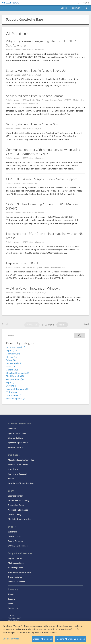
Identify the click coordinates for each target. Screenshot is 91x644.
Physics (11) (12, 357)
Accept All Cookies (43, 639)
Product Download (17, 582)
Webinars (12, 532)
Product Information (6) (17, 389)
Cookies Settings (11, 639)
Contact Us (13, 608)
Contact (76, 8)
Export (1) (11, 382)
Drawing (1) (12, 386)
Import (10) (11, 350)
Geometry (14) (13, 354)
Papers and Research (18, 474)
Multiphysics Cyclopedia (19, 519)
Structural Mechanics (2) (18, 373)
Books (11, 479)
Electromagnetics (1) (16, 398)
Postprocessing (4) (15, 379)
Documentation (15, 577)
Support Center (15, 558)
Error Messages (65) (15, 347)
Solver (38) (11, 360)
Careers (12, 599)
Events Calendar (16, 541)
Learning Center (15, 496)
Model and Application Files (21, 460)
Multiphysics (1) (14, 392)
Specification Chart (17, 433)
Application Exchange (18, 510)
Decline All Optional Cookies (71, 639)
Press (11, 604)
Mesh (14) (11, 366)
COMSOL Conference (18, 546)
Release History (15, 447)
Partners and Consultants (20, 572)
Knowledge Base (16, 568)
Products (12, 429)
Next (62, 325)
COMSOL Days (15, 536)
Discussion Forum (16, 505)
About (11, 594)
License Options (16, 438)
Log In (64, 8)
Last (87, 324)
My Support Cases (16, 563)
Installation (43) (13, 363)
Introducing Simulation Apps (21, 483)
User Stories (14, 469)
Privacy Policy (15, 618)
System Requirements (18, 443)
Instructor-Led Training (19, 500)
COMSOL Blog (15, 514)
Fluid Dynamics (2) (15, 376)
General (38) (12, 370)
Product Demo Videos (18, 465)
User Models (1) (13, 395)
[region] (46, 633)
